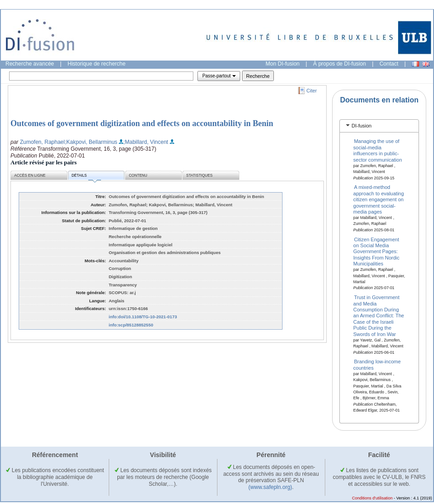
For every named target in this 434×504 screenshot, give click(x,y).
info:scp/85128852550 (131, 325)
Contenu (138, 176)
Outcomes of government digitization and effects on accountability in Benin (142, 123)
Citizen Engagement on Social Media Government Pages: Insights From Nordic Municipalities (376, 251)
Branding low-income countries (377, 364)
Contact (389, 64)
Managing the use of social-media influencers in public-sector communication (378, 150)
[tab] (379, 126)
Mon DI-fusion (283, 64)
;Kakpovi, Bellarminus (91, 142)
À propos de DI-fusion (339, 64)
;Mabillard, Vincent (146, 142)
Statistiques (199, 176)
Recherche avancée (30, 64)
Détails (86, 177)
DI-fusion (362, 126)
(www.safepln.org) (270, 487)
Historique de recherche (97, 64)
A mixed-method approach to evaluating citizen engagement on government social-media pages (379, 199)
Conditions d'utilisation (372, 498)
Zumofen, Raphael (43, 142)
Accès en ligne (30, 176)
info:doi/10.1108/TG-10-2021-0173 (143, 317)
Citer (312, 91)
